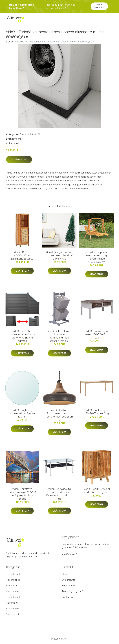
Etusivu (10, 42)
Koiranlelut (12, 603)
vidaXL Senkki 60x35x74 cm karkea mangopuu (97, 491)
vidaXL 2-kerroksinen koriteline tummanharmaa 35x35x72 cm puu (60, 336)
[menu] (109, 19)
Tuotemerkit (26, 134)
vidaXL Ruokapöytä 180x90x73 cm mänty (97, 412)
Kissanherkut (13, 574)
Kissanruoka (13, 591)
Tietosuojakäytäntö (72, 591)
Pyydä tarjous (99, 6)
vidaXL (37, 134)
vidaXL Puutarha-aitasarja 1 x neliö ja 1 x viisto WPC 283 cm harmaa (22, 336)
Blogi (65, 574)
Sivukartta (67, 597)
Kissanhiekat (13, 580)
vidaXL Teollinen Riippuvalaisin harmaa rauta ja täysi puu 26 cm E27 (60, 415)
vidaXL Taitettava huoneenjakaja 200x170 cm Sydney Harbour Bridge (22, 494)
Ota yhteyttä (69, 580)
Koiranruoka (13, 608)
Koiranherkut (13, 597)
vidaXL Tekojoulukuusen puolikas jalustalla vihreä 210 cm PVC (59, 255)
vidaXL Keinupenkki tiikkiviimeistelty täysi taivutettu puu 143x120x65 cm (97, 257)
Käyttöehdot (69, 586)
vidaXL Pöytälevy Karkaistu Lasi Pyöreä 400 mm (22, 413)
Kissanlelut (12, 586)
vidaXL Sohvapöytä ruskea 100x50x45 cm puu (97, 334)
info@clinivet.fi (70, 554)
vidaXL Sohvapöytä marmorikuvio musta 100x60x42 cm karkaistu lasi (59, 494)
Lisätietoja (19, 159)
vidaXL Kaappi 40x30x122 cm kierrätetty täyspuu (22, 255)
